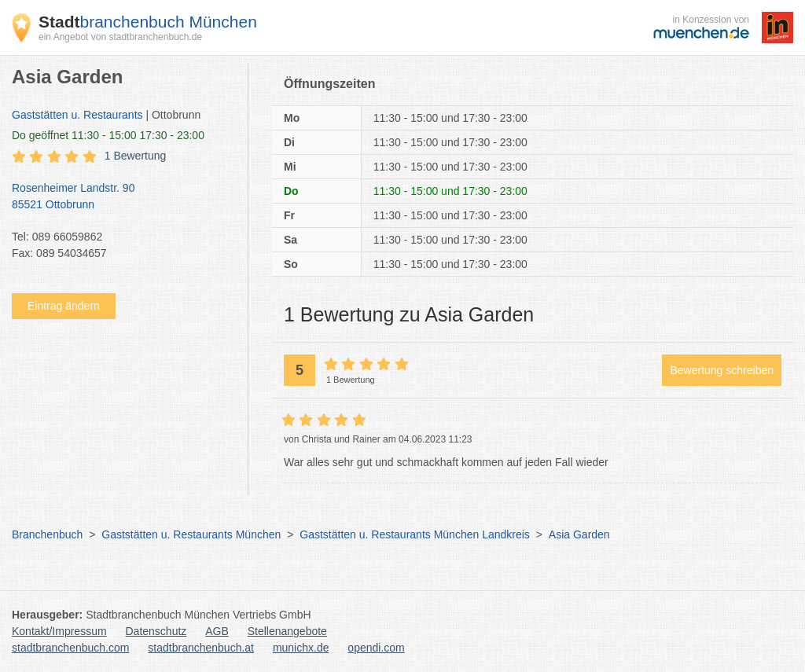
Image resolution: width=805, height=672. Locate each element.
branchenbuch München (148, 22)
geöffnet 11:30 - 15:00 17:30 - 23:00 (108, 135)
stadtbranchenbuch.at (201, 648)
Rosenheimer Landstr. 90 (122, 197)
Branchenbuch (47, 534)
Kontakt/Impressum (59, 631)
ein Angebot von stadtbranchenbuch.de (120, 37)
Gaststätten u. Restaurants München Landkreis (415, 534)
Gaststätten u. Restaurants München (191, 534)
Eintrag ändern (64, 306)
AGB (217, 631)
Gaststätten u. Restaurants (77, 115)
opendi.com (376, 648)
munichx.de (301, 648)
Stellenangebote (287, 631)
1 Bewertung (136, 156)
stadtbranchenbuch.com (70, 648)
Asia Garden (579, 534)
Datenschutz (156, 631)
